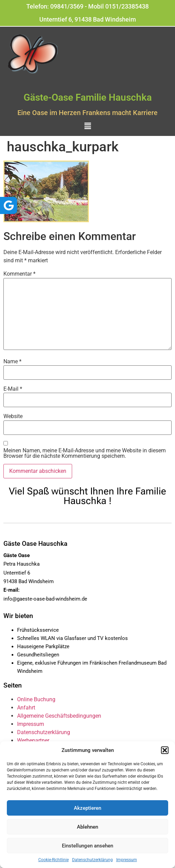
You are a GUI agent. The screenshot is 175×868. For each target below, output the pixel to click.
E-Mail (13, 389)
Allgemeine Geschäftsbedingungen (59, 716)
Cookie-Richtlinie (53, 860)
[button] (165, 750)
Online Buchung (36, 699)
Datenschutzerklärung (92, 860)
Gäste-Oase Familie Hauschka (88, 97)
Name (12, 362)
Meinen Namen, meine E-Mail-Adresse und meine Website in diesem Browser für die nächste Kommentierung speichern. (85, 453)
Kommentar (19, 274)
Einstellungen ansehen (87, 846)
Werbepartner (33, 740)
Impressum (127, 860)
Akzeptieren (87, 808)
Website (13, 416)
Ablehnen (87, 827)
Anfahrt (26, 708)
